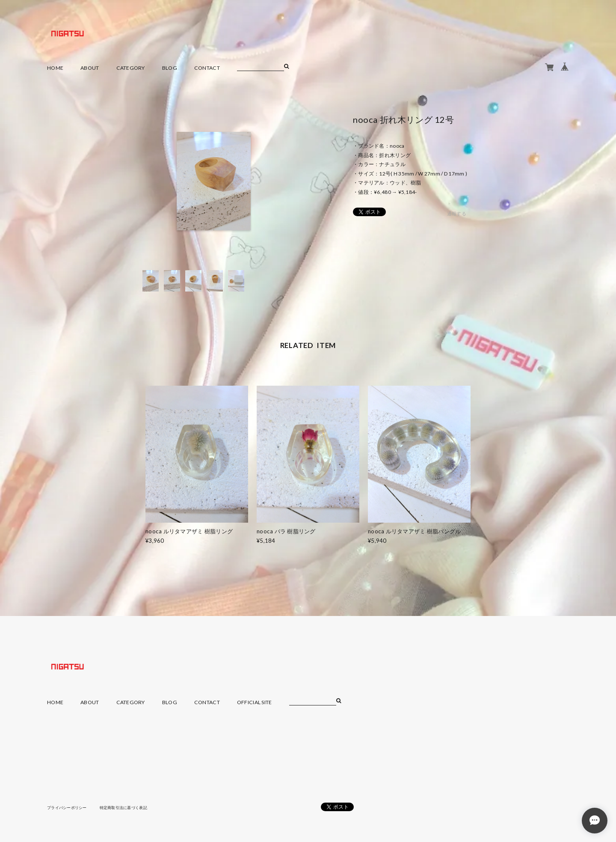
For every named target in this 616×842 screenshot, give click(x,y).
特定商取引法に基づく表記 (130, 807)
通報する (457, 213)
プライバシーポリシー (69, 807)
